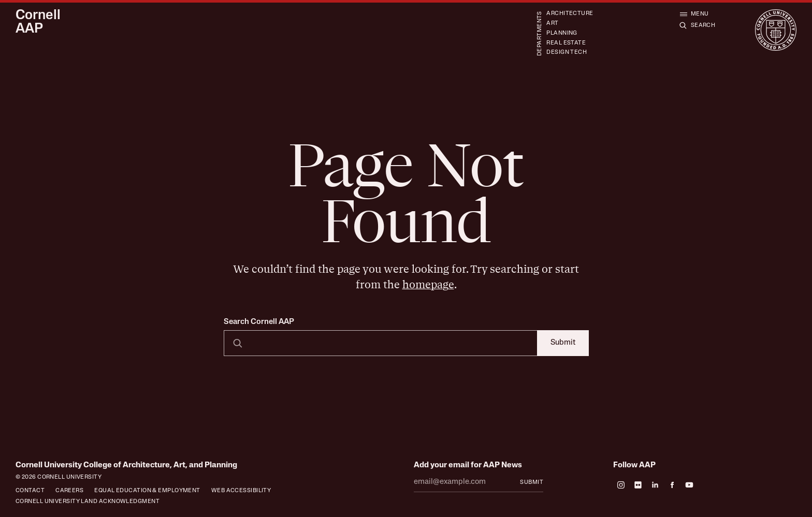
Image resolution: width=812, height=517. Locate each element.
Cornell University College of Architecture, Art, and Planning (126, 466)
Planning (562, 33)
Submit (563, 343)
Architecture (570, 14)
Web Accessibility (241, 491)
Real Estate (566, 43)
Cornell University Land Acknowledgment (88, 502)
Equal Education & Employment (147, 491)
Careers (69, 491)
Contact (30, 491)
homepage (428, 285)
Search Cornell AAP (259, 322)
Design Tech (567, 53)
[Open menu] (694, 14)
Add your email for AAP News (468, 466)
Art (552, 24)
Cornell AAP (38, 23)
